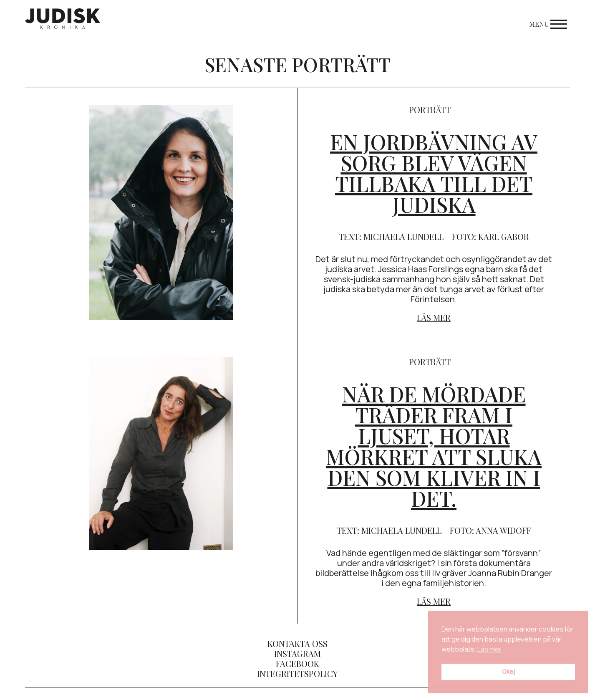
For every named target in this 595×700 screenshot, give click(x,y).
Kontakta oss (297, 643)
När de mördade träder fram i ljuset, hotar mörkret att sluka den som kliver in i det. (434, 446)
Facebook (297, 663)
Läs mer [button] (489, 649)
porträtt (430, 110)
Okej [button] (508, 671)
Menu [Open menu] (548, 24)
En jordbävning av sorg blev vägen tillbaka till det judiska (434, 173)
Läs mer (434, 317)
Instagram (297, 653)
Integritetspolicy (297, 673)
